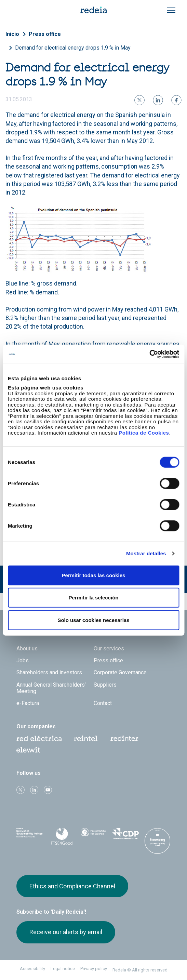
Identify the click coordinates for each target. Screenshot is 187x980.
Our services (109, 648)
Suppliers (105, 685)
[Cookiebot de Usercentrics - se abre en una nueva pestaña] (149, 354)
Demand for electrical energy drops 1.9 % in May (73, 48)
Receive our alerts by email (66, 932)
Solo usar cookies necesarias (93, 620)
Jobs (23, 660)
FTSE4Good (61, 836)
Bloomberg (157, 842)
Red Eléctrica (39, 739)
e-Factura (28, 703)
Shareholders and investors (49, 672)
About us (27, 648)
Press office (45, 34)
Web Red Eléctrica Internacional (124, 739)
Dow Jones (30, 835)
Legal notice (63, 969)
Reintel (86, 739)
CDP (125, 835)
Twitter (21, 790)
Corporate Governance (120, 672)
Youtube (48, 790)
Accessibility (32, 969)
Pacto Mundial (93, 835)
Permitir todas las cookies (94, 575)
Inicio (12, 34)
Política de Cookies (144, 433)
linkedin (34, 790)
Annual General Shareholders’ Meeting (51, 688)
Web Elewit (28, 750)
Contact (103, 703)
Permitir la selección (94, 598)
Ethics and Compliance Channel (72, 886)
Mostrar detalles (146, 553)
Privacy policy (94, 969)
